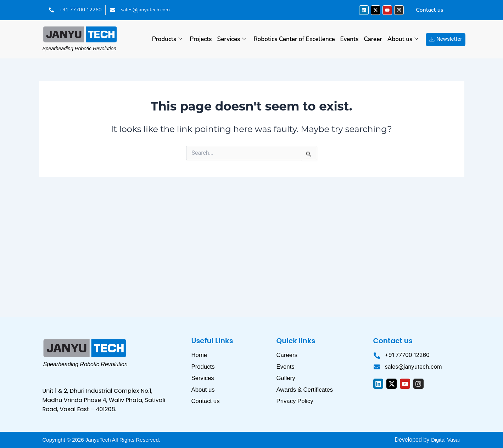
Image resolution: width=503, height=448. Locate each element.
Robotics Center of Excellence (294, 39)
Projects (201, 39)
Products (167, 39)
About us (403, 39)
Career (373, 39)
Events (350, 39)
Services (232, 39)
